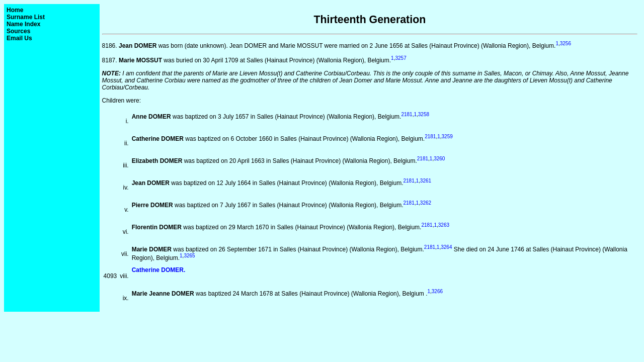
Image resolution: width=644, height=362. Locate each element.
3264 (446, 247)
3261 (426, 181)
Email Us (19, 38)
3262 (426, 203)
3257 (400, 58)
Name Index (23, 24)
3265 (189, 256)
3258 (424, 114)
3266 (437, 291)
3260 (439, 159)
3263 (444, 225)
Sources (18, 31)
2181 (407, 114)
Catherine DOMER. (159, 270)
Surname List (26, 17)
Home (15, 10)
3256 (566, 43)
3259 (447, 137)
